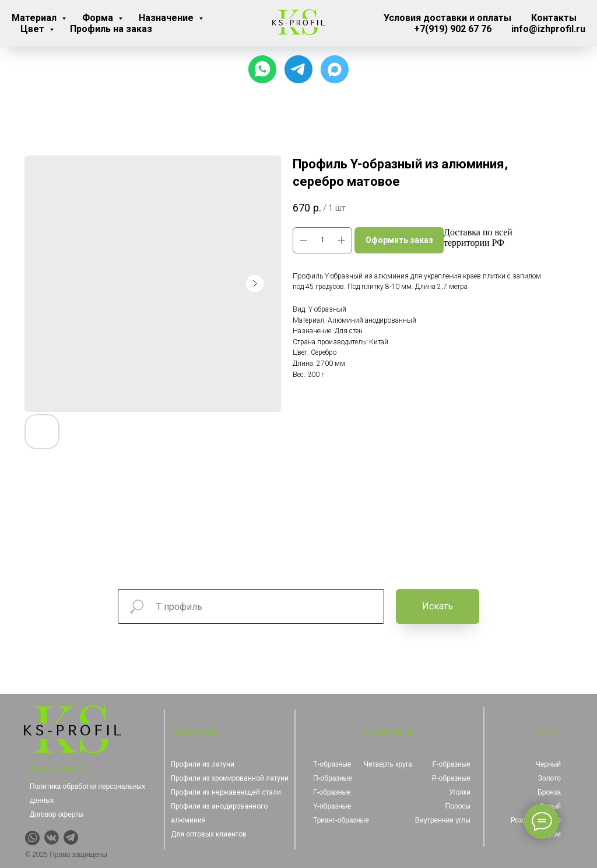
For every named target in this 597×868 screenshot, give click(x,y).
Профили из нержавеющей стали (226, 792)
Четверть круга (388, 764)
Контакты (554, 18)
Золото (549, 778)
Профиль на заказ (111, 29)
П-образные (333, 778)
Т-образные (332, 764)
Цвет (34, 29)
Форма (99, 18)
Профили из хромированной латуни (230, 778)
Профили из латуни (203, 764)
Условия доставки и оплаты (447, 18)
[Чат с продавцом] (262, 69)
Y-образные (332, 806)
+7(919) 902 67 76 (453, 29)
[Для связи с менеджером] (298, 69)
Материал (35, 18)
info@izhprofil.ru (548, 29)
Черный (548, 764)
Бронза (549, 792)
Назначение (167, 18)
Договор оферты (57, 814)
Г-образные (332, 792)
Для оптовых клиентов (209, 834)
